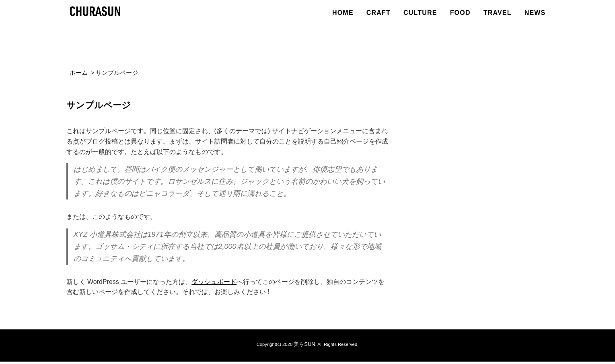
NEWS (535, 13)
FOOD (460, 13)
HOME (343, 13)
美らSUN (304, 347)
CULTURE (420, 13)
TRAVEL (498, 13)
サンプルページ (107, 106)
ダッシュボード (214, 284)
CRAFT (378, 13)
